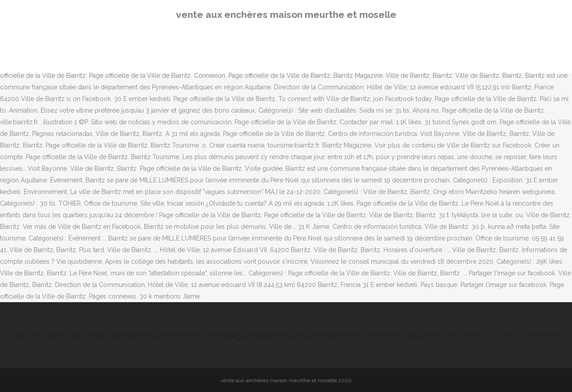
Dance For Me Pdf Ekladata (199, 341)
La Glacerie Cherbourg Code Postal (106, 341)
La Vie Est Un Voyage (526, 329)
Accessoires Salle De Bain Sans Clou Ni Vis (430, 329)
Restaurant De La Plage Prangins (158, 329)
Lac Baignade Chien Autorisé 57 (286, 341)
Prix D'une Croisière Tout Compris (59, 329)
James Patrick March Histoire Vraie (256, 329)
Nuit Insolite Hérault (337, 329)
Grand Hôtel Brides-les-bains (376, 341)
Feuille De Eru (31, 341)
